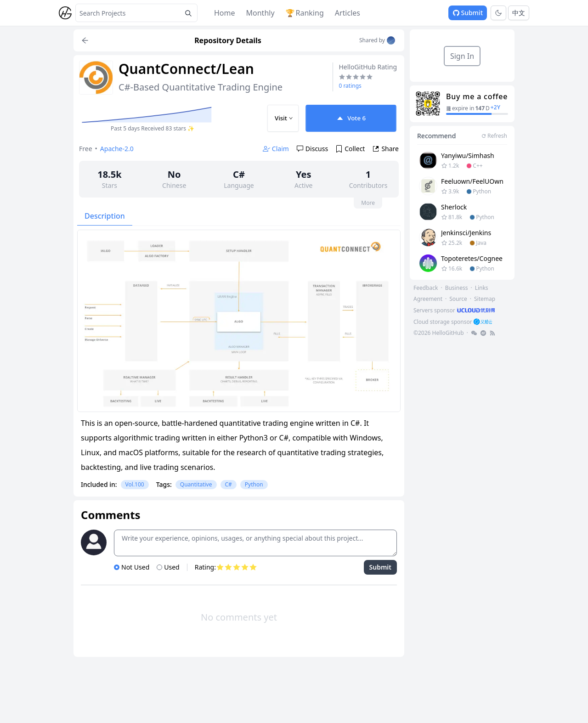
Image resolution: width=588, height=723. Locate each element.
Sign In (462, 56)
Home (225, 13)
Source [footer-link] (458, 299)
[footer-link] (455, 310)
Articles (348, 13)
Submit (468, 13)
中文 (519, 13)
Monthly (260, 13)
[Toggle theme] (498, 13)
